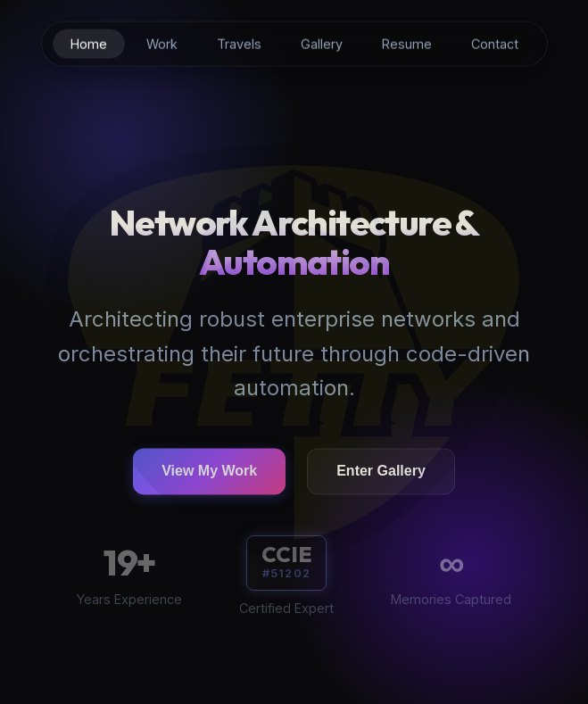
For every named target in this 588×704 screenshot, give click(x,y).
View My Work (209, 472)
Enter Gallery (381, 472)
